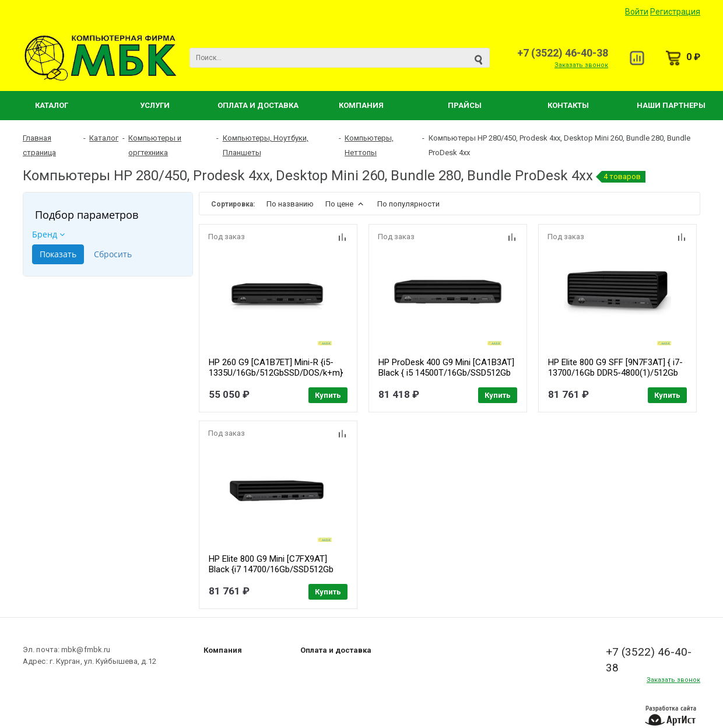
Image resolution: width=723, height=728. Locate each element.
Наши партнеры (671, 105)
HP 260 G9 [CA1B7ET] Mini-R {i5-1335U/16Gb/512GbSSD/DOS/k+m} (276, 367)
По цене (345, 204)
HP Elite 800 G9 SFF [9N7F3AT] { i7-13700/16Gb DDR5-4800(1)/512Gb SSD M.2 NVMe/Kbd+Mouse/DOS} (615, 373)
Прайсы (465, 105)
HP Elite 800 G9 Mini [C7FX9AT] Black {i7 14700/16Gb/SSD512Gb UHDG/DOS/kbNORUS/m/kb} (271, 569)
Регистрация (675, 12)
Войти (637, 12)
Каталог (52, 105)
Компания (361, 105)
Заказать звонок (581, 65)
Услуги (155, 105)
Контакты (568, 105)
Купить (328, 395)
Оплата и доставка (336, 650)
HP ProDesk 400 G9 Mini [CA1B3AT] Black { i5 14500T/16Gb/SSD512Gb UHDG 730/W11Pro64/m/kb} (446, 373)
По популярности (408, 204)
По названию (290, 204)
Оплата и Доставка (258, 105)
